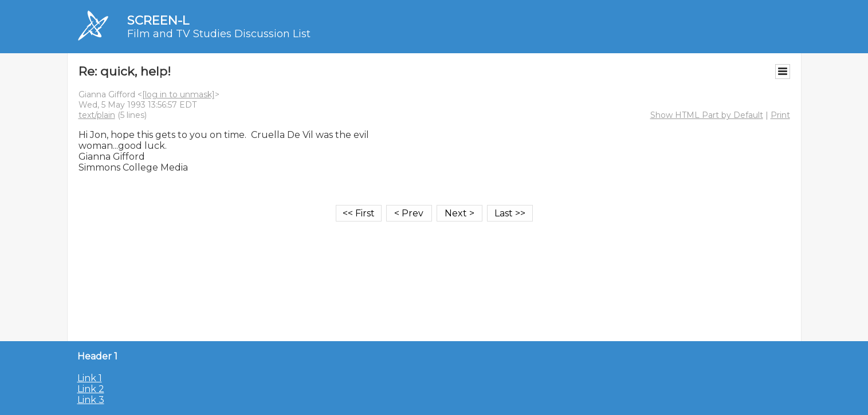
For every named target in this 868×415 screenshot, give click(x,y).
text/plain (97, 115)
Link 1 (90, 378)
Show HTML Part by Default (707, 115)
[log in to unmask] (178, 94)
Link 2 (91, 389)
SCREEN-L (158, 20)
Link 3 (91, 400)
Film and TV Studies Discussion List (219, 34)
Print (780, 115)
